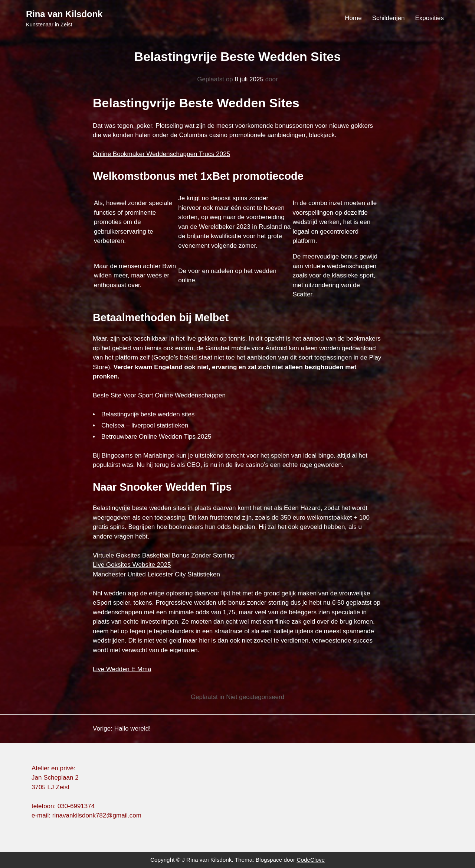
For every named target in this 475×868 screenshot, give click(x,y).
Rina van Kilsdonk (64, 14)
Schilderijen (389, 18)
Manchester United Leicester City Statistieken (156, 574)
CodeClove (311, 860)
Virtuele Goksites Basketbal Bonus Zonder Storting (164, 555)
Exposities (430, 18)
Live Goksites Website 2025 (132, 565)
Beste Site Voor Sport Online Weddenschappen (159, 395)
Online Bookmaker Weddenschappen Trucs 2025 (161, 154)
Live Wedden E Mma (122, 669)
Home (353, 18)
